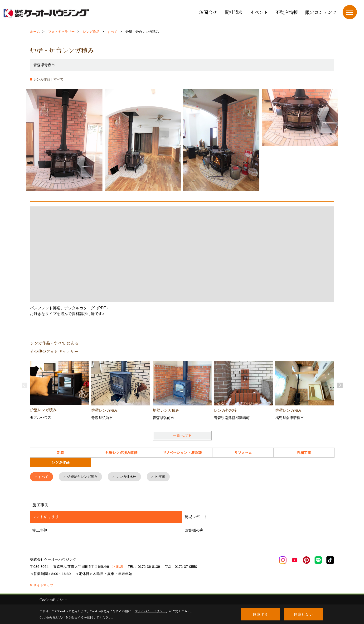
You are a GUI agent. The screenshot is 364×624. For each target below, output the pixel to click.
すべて (44, 477)
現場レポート (196, 517)
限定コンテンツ (321, 12)
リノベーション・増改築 (182, 452)
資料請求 (233, 12)
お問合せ (208, 12)
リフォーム (243, 452)
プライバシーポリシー (150, 611)
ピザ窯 (166, 477)
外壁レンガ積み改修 (121, 452)
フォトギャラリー (47, 517)
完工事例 (40, 531)
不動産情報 (287, 12)
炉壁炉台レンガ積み (85, 477)
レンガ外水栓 (131, 477)
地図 (120, 567)
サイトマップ (43, 586)
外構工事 (304, 452)
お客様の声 (194, 531)
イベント (259, 12)
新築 (60, 452)
